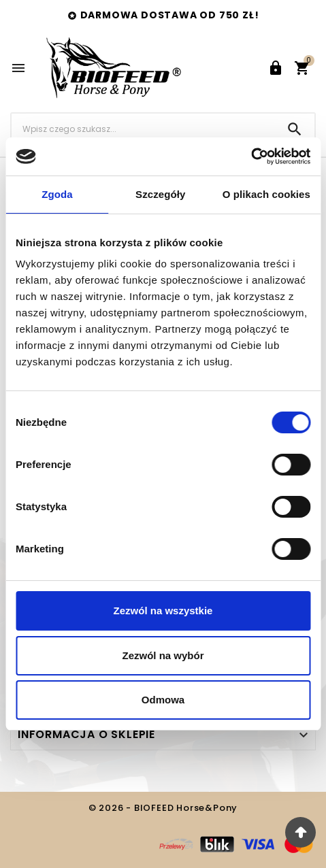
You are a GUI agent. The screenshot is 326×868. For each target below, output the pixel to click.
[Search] (295, 129)
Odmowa (163, 700)
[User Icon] (276, 68)
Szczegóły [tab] (160, 194)
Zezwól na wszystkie (163, 611)
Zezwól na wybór (163, 655)
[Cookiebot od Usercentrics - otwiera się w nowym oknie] (251, 156)
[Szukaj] (143, 129)
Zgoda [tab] (57, 194)
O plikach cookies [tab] (266, 194)
